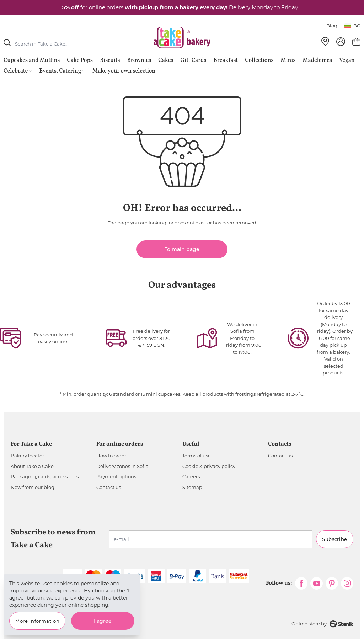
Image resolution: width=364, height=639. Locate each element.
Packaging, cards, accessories (45, 476)
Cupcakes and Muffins (32, 60)
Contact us (109, 487)
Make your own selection (124, 71)
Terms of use (197, 456)
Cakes (166, 60)
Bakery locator (27, 456)
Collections (259, 60)
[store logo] (182, 37)
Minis (288, 60)
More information (37, 621)
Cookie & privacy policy (209, 466)
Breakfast (226, 60)
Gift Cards (193, 60)
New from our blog (33, 487)
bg (352, 26)
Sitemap (192, 487)
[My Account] (341, 42)
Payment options (116, 476)
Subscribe (335, 539)
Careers (191, 476)
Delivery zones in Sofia (122, 466)
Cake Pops (80, 60)
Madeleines (317, 60)
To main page (182, 249)
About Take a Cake (32, 466)
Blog (332, 26)
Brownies (139, 60)
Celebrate (18, 71)
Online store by (322, 624)
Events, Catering (62, 71)
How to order (111, 456)
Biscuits (110, 60)
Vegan (347, 60)
